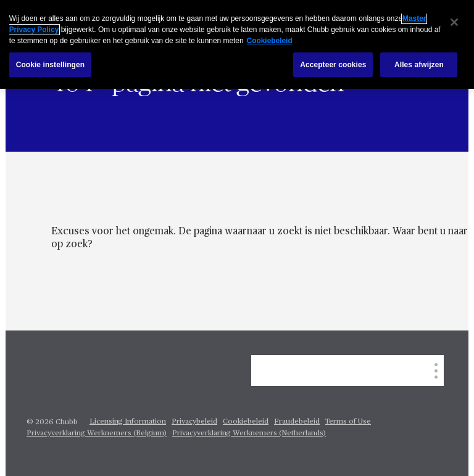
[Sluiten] (454, 22)
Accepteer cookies (333, 65)
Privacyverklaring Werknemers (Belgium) (97, 433)
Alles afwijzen (419, 65)
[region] (237, 44)
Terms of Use (348, 422)
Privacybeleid (194, 422)
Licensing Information (128, 422)
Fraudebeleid (297, 422)
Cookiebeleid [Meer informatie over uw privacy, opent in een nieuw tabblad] (270, 41)
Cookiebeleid (246, 422)
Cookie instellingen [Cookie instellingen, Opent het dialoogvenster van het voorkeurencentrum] (50, 65)
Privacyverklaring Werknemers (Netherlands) (249, 433)
